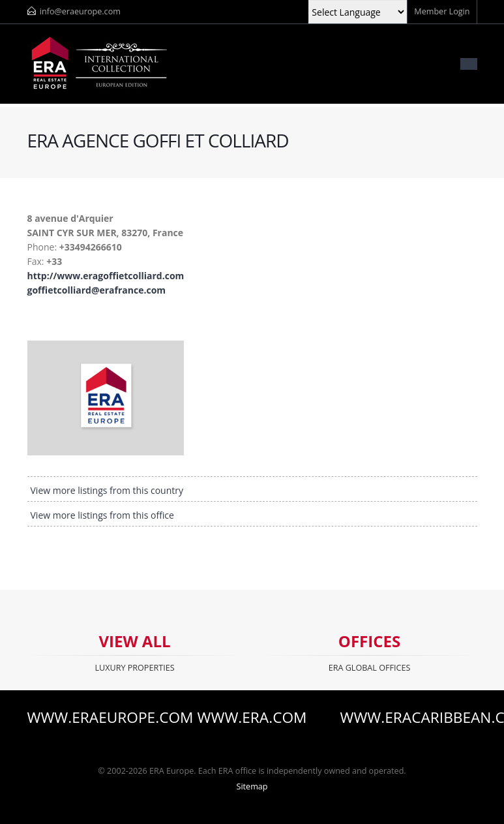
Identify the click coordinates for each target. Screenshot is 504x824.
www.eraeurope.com (96, 718)
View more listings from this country (107, 490)
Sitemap (252, 786)
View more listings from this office (102, 515)
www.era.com (252, 718)
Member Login (442, 11)
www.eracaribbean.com (409, 718)
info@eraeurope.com (80, 11)
